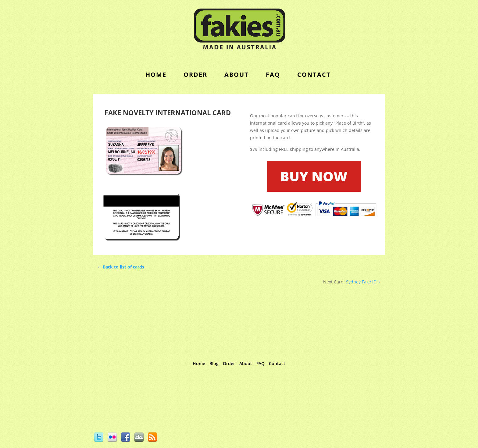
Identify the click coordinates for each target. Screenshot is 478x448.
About (237, 75)
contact (314, 75)
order (195, 75)
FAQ (273, 75)
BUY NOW (314, 176)
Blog (214, 363)
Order (229, 363)
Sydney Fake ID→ (363, 282)
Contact (277, 363)
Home (156, 75)
